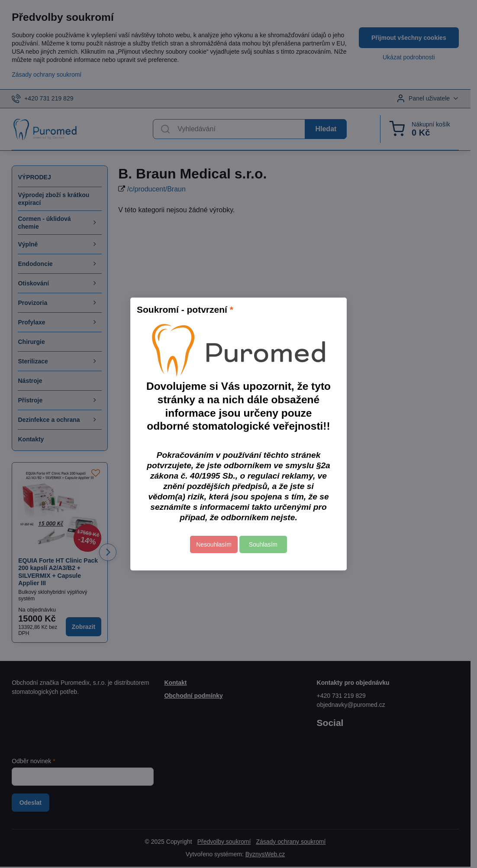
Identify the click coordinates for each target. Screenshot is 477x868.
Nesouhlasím (214, 544)
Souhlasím (263, 544)
